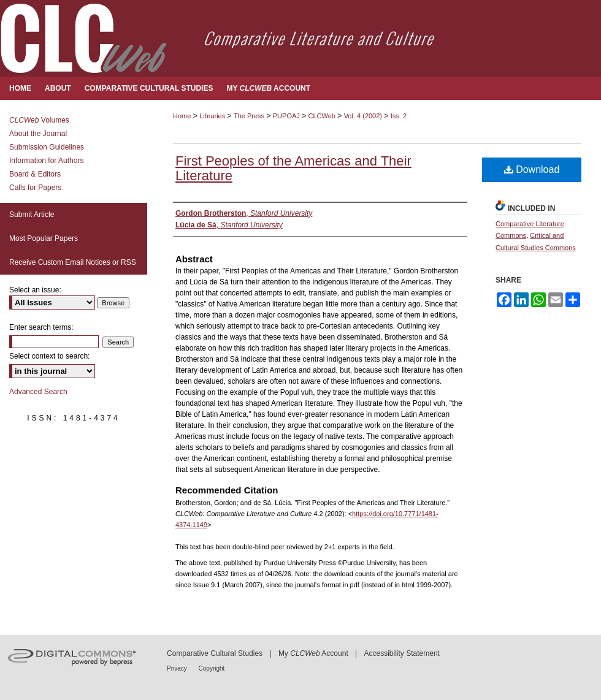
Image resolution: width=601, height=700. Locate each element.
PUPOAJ (286, 116)
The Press (249, 116)
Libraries (212, 116)
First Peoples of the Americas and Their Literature (293, 168)
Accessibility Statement (402, 653)
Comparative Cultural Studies (215, 653)
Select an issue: (35, 290)
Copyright (212, 668)
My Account (313, 653)
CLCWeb (322, 116)
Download (532, 169)
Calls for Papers (35, 188)
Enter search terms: (41, 327)
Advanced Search (38, 392)
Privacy (178, 668)
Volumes (39, 120)
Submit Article (32, 215)
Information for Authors (46, 161)
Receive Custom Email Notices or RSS (73, 262)
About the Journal (38, 134)
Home (182, 116)
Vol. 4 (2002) (363, 116)
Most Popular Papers (44, 238)
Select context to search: (49, 356)
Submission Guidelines (47, 147)
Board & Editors (35, 174)
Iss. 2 (399, 116)
